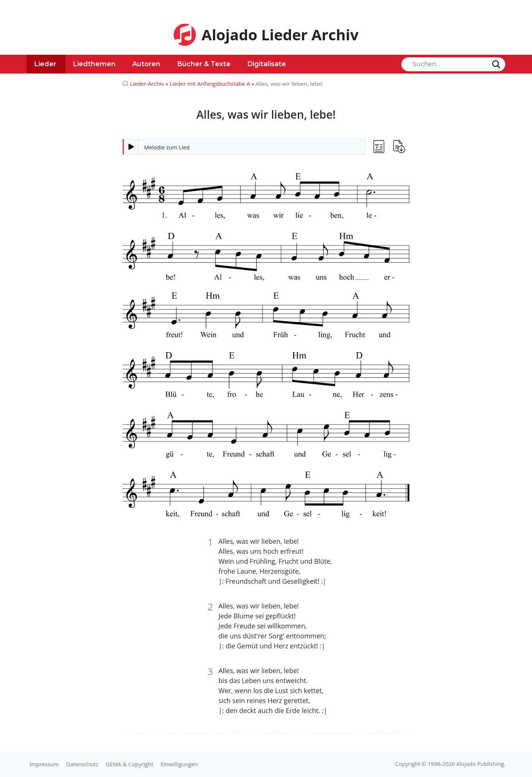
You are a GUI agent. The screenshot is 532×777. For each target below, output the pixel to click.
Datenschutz (82, 764)
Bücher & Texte (204, 64)
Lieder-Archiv (147, 84)
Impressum (44, 764)
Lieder (45, 64)
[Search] (453, 64)
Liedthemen (94, 64)
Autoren (146, 64)
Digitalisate (267, 64)
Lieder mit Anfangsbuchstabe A (210, 84)
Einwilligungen (179, 764)
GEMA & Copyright (129, 764)
